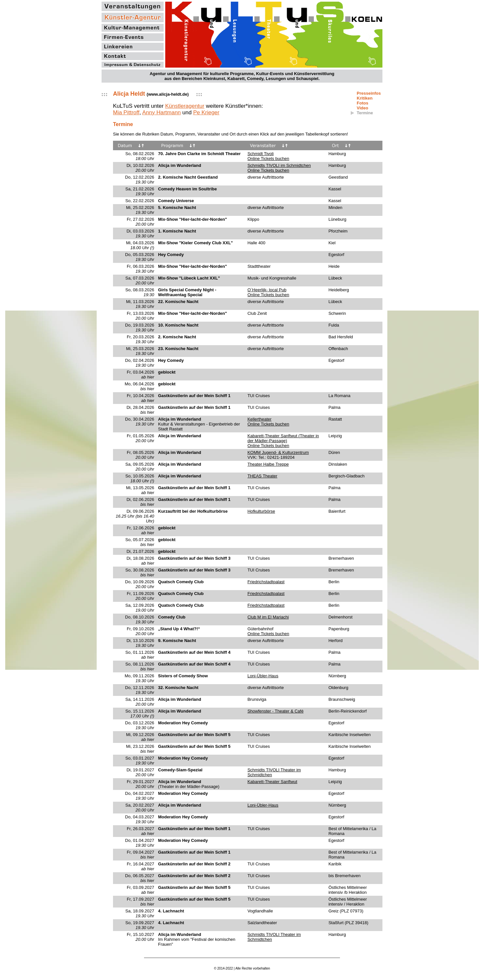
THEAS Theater (263, 476)
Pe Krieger (206, 112)
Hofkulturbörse (261, 511)
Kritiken (364, 98)
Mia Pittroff (126, 112)
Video (362, 108)
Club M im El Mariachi (268, 617)
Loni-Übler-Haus (263, 676)
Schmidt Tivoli (261, 154)
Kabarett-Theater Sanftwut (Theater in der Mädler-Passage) (283, 438)
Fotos (362, 103)
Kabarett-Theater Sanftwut (272, 782)
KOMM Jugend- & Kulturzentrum (278, 452)
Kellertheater (260, 419)
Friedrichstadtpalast (266, 582)
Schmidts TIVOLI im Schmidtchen (279, 165)
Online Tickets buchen (268, 159)
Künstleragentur (185, 106)
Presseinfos (369, 93)
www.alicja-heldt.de (168, 94)
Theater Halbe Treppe (268, 464)
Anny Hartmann (161, 112)
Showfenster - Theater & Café (276, 711)
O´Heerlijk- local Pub (267, 290)
